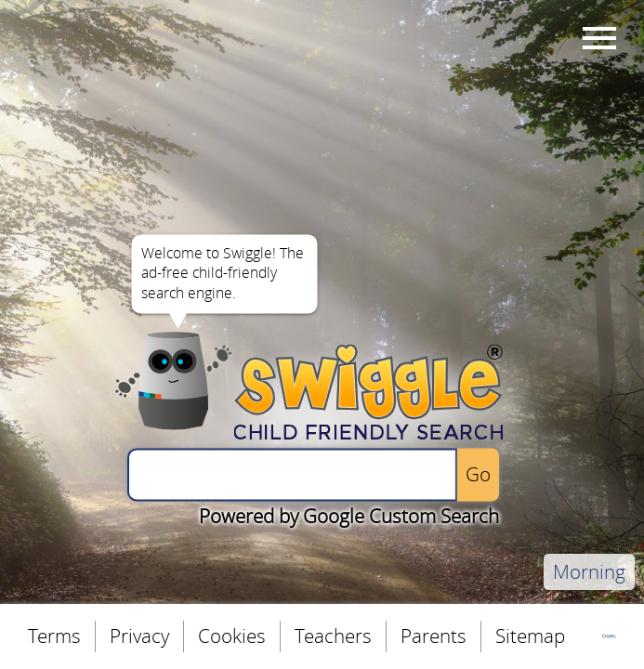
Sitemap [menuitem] (530, 636)
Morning (589, 572)
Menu (597, 37)
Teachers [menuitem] (333, 636)
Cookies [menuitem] (232, 636)
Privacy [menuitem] (139, 636)
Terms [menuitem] (54, 636)
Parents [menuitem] (434, 636)
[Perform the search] (478, 474)
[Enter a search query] (292, 474)
